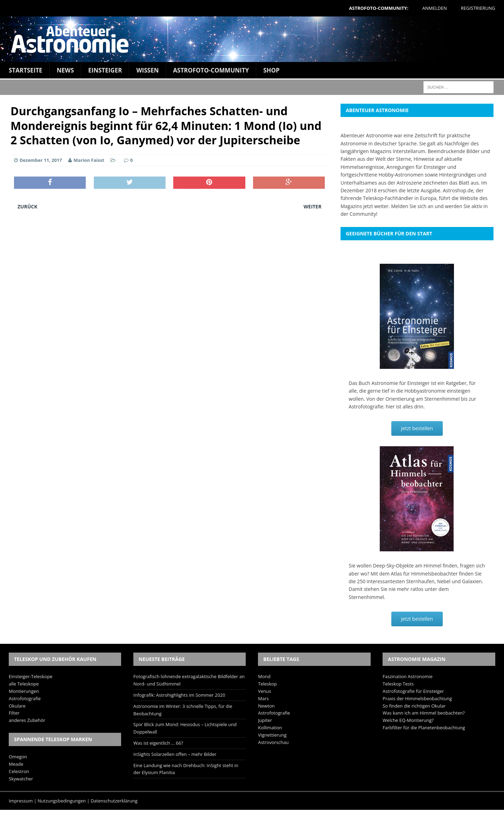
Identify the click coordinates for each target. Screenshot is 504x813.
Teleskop (267, 684)
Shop (271, 70)
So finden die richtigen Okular (414, 706)
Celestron (19, 771)
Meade (16, 764)
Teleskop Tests (398, 684)
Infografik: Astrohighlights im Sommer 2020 (179, 695)
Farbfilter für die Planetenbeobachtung (424, 728)
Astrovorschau (273, 742)
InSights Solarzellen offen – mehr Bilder (175, 754)
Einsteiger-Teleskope (31, 676)
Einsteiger (105, 70)
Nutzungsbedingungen (62, 801)
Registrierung (478, 8)
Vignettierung (272, 735)
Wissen (147, 70)
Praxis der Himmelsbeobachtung (417, 698)
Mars (263, 698)
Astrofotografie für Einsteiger (413, 691)
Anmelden (435, 8)
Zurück (27, 206)
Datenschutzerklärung (114, 801)
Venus (264, 691)
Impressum (21, 801)
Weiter (312, 206)
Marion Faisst (89, 160)
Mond (264, 676)
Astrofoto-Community (211, 70)
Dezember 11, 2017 (41, 160)
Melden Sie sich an (412, 206)
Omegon (18, 757)
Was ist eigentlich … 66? (158, 743)
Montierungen (24, 691)
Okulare (17, 706)
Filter (14, 713)
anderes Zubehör (27, 720)
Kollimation (270, 728)
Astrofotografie (25, 698)
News (65, 70)
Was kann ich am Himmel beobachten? (424, 713)
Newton (266, 706)
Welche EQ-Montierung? (408, 720)
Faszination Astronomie (407, 676)
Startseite (26, 70)
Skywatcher (21, 779)
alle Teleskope (24, 684)
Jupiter (265, 720)
